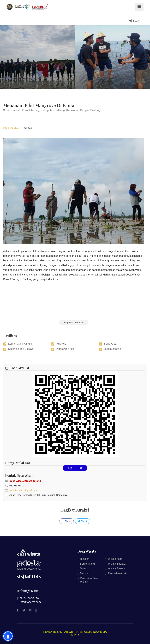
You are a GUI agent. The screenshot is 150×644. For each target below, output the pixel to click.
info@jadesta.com (30, 602)
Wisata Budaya (117, 564)
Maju (83, 569)
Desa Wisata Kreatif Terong (25, 481)
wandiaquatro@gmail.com (24, 490)
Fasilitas (27, 128)
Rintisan (85, 559)
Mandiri (84, 573)
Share (66, 521)
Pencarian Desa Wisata (89, 580)
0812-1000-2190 (29, 598)
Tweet (82, 521)
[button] (8, 636)
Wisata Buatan (116, 569)
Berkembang (87, 564)
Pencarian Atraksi (118, 573)
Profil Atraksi (11, 128)
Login (134, 21)
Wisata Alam (115, 559)
